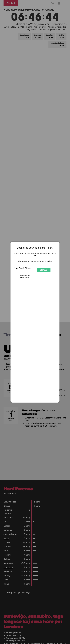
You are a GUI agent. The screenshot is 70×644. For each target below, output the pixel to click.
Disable (44, 270)
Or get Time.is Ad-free (22, 268)
